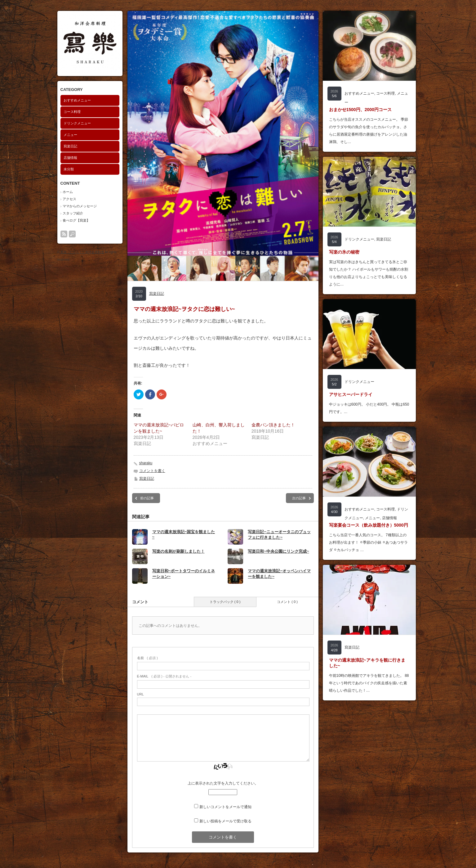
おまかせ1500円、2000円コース (360, 110)
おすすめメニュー (77, 100)
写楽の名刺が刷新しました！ (178, 551)
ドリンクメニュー (77, 123)
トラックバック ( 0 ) (225, 602)
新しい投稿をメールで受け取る (225, 821)
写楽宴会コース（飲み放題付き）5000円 (369, 525)
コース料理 (72, 112)
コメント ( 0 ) (287, 602)
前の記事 (147, 498)
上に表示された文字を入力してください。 (223, 783)
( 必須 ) (147, 658)
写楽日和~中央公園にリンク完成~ (278, 551)
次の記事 (299, 498)
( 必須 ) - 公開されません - (164, 676)
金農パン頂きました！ (273, 425)
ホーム (68, 192)
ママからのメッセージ (80, 206)
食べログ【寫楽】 (76, 220)
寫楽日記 (70, 146)
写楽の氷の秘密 (344, 252)
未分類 (69, 169)
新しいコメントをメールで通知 (225, 807)
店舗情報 (70, 158)
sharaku (146, 463)
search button (72, 234)
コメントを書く (152, 471)
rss (64, 234)
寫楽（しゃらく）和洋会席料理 (82, 252)
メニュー (70, 135)
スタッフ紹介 (73, 213)
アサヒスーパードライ (351, 394)
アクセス (69, 199)
